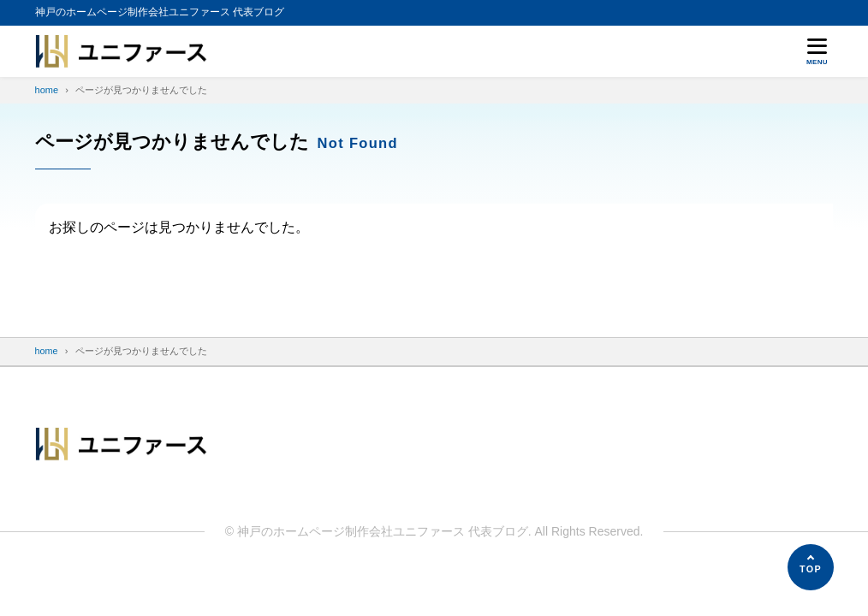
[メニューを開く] (817, 51)
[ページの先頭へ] (811, 567)
